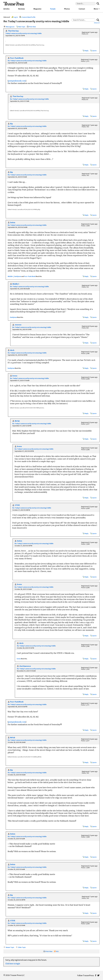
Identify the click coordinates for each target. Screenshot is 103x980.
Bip (11, 124)
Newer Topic (10, 947)
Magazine (37, 9)
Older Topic (22, 947)
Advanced (97, 23)
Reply (86, 51)
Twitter (98, 975)
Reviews (22, 9)
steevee (18, 325)
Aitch (12, 350)
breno (15, 376)
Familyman (18, 276)
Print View (32, 27)
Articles (6, 9)
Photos (67, 9)
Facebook (96, 975)
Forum (53, 9)
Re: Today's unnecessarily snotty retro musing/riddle (27, 61)
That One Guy (13, 31)
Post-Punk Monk (17, 58)
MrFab (17, 421)
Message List (10, 27)
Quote (94, 51)
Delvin (13, 223)
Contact (82, 9)
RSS (57, 951)
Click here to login (13, 964)
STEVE (17, 505)
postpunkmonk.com (17, 81)
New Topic (22, 27)
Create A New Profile (28, 17)
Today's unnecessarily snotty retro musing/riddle (24, 33)
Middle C (11, 276)
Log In (16, 17)
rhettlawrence (25, 666)
